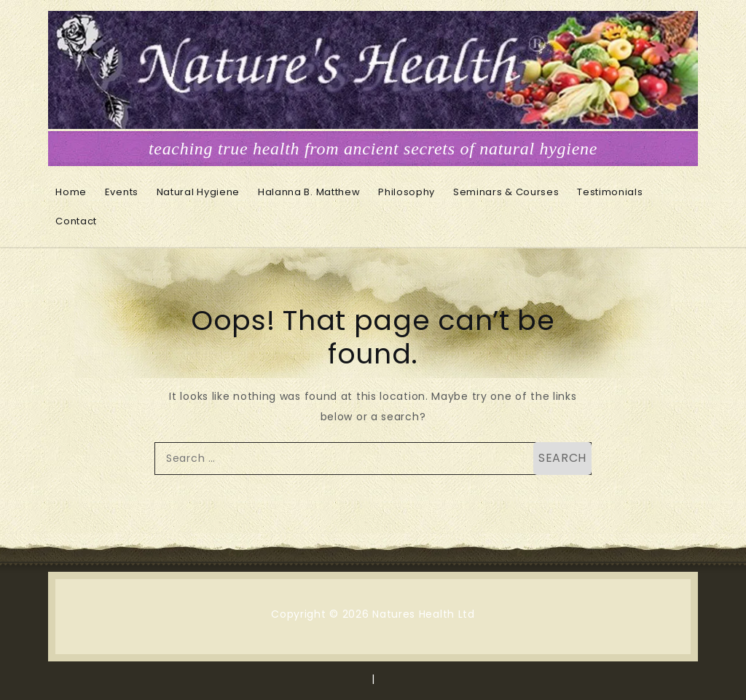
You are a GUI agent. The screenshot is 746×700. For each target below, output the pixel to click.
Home (71, 192)
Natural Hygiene (199, 192)
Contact (76, 221)
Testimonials (610, 192)
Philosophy (407, 192)
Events (122, 192)
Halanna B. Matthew (309, 192)
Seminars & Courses (506, 192)
